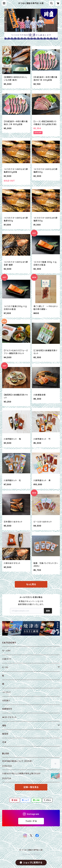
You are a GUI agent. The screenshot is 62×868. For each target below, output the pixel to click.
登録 (48, 611)
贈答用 (5, 734)
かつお (5, 667)
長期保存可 (7, 709)
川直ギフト (7, 659)
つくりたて (7, 692)
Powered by (31, 854)
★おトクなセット (9, 717)
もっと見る (31, 584)
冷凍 (4, 742)
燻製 (4, 725)
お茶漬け (6, 701)
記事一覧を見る (31, 787)
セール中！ (7, 651)
